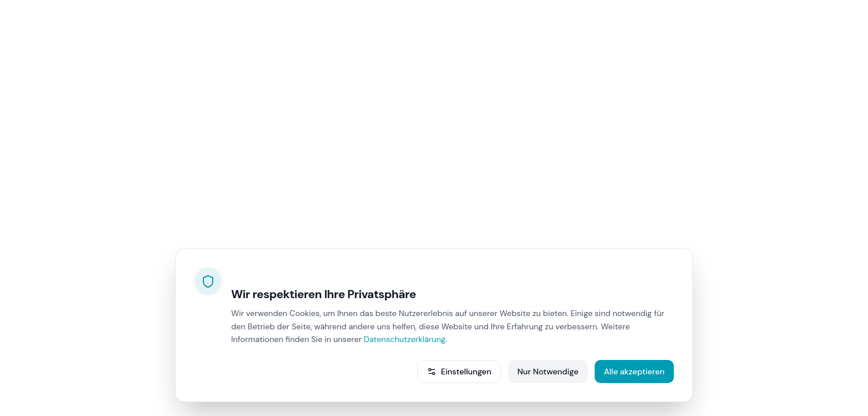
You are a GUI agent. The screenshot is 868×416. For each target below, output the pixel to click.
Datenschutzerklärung (405, 339)
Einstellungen (459, 372)
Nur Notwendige (548, 372)
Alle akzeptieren (634, 372)
